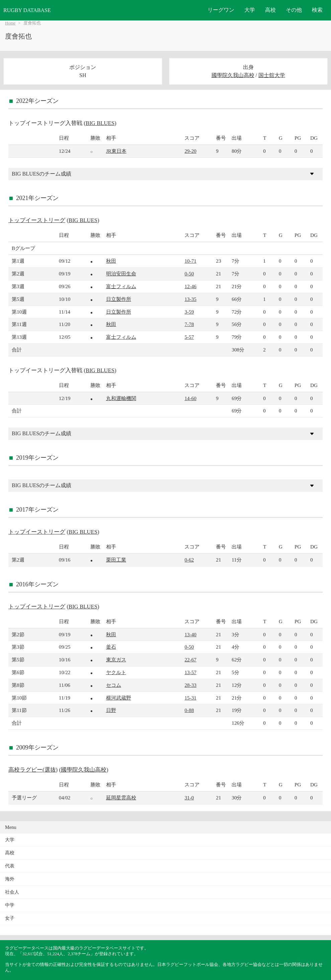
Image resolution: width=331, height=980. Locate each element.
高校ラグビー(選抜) (33, 770)
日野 (111, 710)
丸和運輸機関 (121, 398)
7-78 (189, 324)
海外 (10, 879)
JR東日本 (116, 151)
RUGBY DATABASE (27, 10)
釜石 (111, 647)
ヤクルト (116, 672)
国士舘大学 (272, 75)
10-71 (190, 261)
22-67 (190, 660)
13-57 (190, 672)
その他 (294, 10)
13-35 (190, 299)
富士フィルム (121, 286)
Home (10, 23)
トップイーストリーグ (37, 220)
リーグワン (221, 10)
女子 (10, 918)
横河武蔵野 (119, 698)
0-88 (189, 710)
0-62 (189, 560)
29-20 (190, 151)
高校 (270, 10)
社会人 (12, 892)
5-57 (189, 337)
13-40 (190, 634)
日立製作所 (119, 299)
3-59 (189, 312)
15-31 (190, 698)
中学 (10, 905)
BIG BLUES (100, 123)
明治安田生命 (121, 274)
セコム (114, 685)
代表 (10, 866)
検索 (317, 10)
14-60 (190, 398)
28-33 (190, 685)
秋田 (111, 261)
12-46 (190, 286)
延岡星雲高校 (121, 798)
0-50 (189, 274)
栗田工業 (116, 560)
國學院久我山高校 (233, 75)
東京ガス (116, 660)
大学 (250, 10)
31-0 (189, 798)
